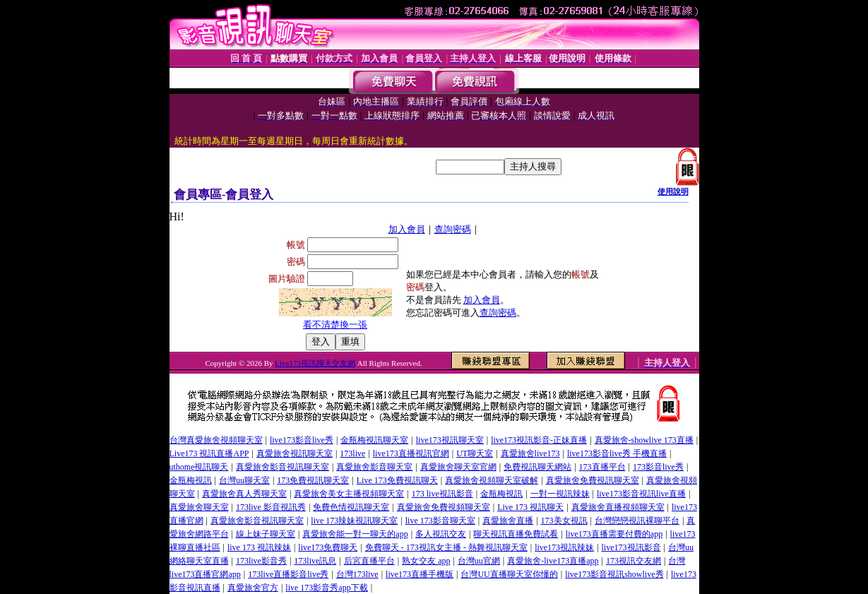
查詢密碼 (453, 229)
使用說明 (673, 191)
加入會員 (407, 229)
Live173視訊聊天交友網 (315, 363)
